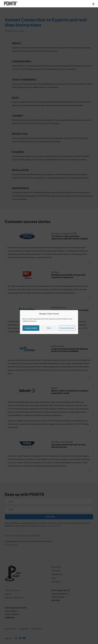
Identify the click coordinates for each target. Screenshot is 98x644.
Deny (49, 328)
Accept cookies (31, 328)
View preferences (67, 328)
